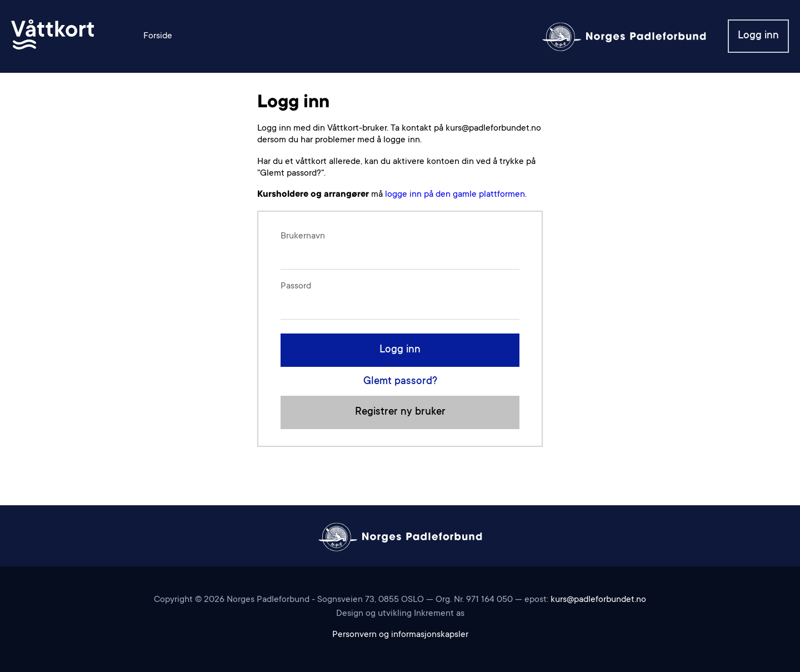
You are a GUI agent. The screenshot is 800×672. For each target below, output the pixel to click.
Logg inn (758, 36)
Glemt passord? (400, 382)
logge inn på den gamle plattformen (455, 195)
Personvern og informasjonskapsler (400, 635)
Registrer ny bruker (400, 412)
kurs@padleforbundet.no (598, 600)
